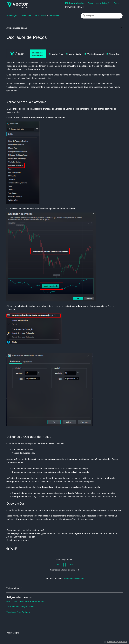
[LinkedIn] (16, 549)
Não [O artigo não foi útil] (72, 565)
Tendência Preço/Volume (18, 612)
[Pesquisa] (102, 16)
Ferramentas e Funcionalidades (34, 16)
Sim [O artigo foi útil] (57, 565)
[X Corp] (12, 549)
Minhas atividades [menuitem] (75, 3)
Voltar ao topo (15, 588)
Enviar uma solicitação (99, 3)
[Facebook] (8, 549)
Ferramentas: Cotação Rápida (20, 607)
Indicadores (54, 16)
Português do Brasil (75, 7)
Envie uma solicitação (74, 579)
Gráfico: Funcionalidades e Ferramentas (25, 601)
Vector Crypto (12, 16)
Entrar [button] (117, 3)
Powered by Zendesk (117, 642)
